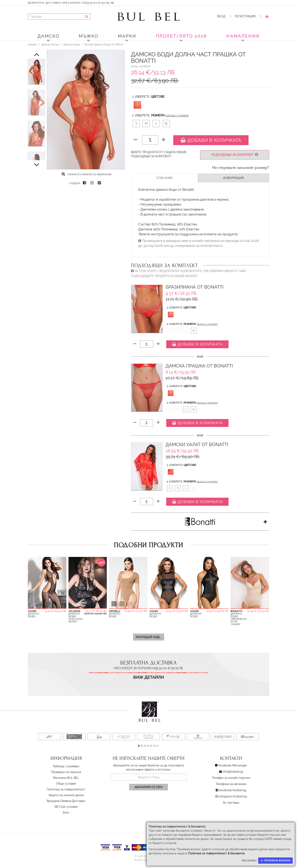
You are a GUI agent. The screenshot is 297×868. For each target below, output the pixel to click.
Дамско (49, 36)
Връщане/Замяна (59, 801)
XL (166, 123)
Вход (221, 16)
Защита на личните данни (66, 795)
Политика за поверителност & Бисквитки (216, 853)
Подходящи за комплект (235, 155)
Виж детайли (149, 677)
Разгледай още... (149, 637)
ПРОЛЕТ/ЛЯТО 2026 (181, 36)
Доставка (79, 801)
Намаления (243, 36)
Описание (164, 178)
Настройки (249, 860)
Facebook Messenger (233, 765)
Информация (233, 178)
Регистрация (245, 16)
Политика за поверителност (66, 789)
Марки (127, 36)
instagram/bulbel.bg (233, 796)
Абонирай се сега (148, 787)
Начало (32, 44)
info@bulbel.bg (233, 772)
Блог (66, 812)
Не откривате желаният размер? (241, 168)
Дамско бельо (50, 44)
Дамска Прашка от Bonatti (199, 366)
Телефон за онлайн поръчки (231, 778)
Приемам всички (275, 861)
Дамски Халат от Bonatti (197, 445)
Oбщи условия (66, 784)
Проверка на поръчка (66, 772)
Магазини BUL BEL (66, 778)
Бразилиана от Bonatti (194, 287)
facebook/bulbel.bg (233, 790)
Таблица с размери (177, 116)
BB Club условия (66, 807)
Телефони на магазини (231, 784)
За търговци (231, 803)
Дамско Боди (72, 44)
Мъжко (89, 36)
